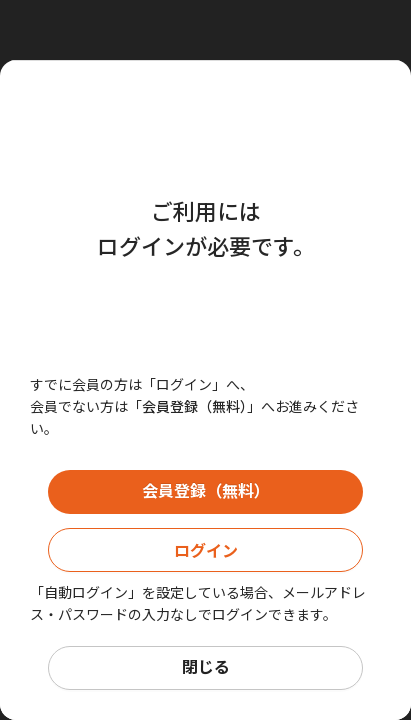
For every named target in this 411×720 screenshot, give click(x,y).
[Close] (210, 30)
